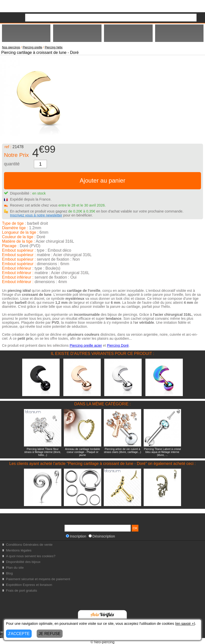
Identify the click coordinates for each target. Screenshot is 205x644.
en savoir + (185, 624)
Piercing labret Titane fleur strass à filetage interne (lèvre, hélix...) (43, 452)
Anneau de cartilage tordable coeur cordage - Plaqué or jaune (83, 452)
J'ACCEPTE (19, 634)
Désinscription (102, 536)
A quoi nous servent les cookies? (31, 556)
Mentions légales (19, 550)
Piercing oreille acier (86, 345)
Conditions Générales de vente (29, 545)
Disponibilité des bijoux (23, 562)
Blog (9, 573)
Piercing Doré (118, 345)
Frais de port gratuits (22, 590)
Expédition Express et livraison (29, 585)
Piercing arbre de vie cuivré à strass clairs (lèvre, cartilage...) (122, 450)
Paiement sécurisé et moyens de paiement (38, 579)
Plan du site (15, 568)
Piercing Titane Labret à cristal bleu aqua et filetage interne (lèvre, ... (162, 452)
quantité (12, 164)
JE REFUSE (50, 634)
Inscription (76, 536)
